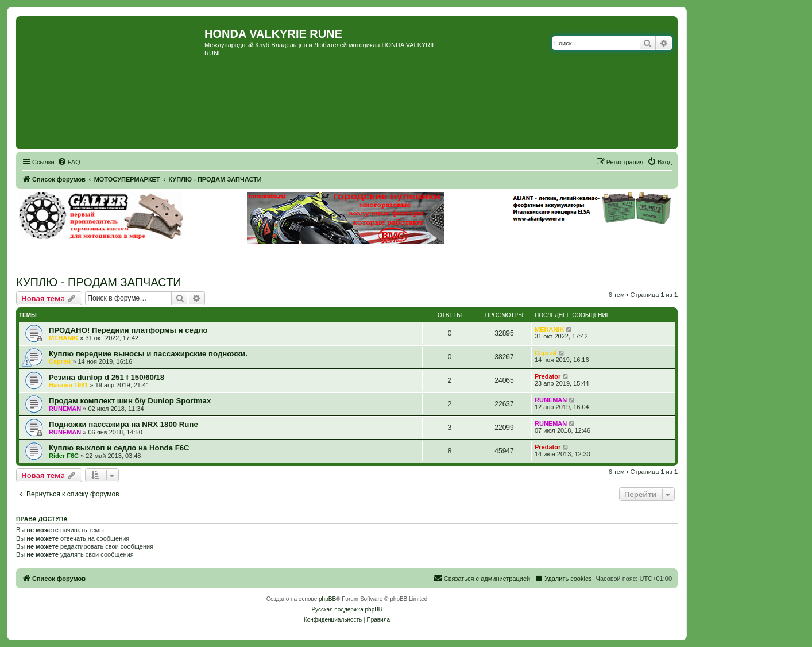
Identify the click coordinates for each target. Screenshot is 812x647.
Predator (548, 376)
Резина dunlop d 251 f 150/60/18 (107, 377)
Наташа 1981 (68, 385)
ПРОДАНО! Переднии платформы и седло (128, 330)
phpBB (327, 599)
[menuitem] (69, 162)
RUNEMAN (65, 409)
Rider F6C (64, 456)
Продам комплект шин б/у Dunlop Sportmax (130, 401)
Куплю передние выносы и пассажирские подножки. (148, 354)
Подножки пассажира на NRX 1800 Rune (123, 424)
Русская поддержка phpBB (347, 609)
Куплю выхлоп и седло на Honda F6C (119, 448)
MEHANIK (63, 338)
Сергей (60, 361)
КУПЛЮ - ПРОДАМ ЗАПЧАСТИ (99, 282)
